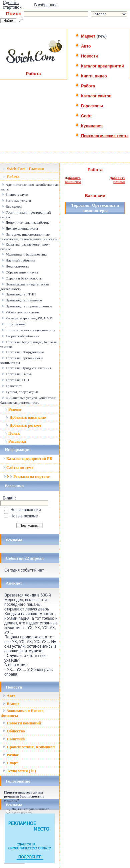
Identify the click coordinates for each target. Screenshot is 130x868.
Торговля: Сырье (17, 374)
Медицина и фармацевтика (24, 254)
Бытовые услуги (16, 200)
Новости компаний (22, 723)
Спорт (10, 763)
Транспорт (12, 386)
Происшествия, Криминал (29, 747)
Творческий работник (20, 336)
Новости (86, 56)
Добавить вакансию (26, 417)
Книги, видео (91, 76)
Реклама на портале (26, 477)
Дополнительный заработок (25, 222)
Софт (83, 116)
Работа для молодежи (20, 312)
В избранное (46, 5)
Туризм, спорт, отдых (20, 392)
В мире (11, 704)
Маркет (85, 36)
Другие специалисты (20, 228)
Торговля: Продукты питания (26, 368)
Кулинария (89, 126)
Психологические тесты (102, 136)
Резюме (13, 409)
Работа (85, 86)
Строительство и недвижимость (28, 330)
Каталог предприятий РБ (27, 459)
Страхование (13, 324)
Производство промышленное (27, 306)
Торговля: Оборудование (23, 352)
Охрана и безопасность (22, 278)
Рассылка (15, 441)
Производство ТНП (19, 294)
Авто (83, 46)
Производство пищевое (22, 300)
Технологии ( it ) (19, 771)
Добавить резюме (23, 425)
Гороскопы (89, 106)
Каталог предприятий (99, 66)
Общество (14, 731)
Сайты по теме (18, 468)
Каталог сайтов (93, 96)
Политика (14, 739)
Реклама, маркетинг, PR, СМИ (27, 318)
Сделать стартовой (12, 5)
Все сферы (12, 206)
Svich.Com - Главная (23, 169)
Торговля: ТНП (15, 380)
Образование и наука (20, 272)
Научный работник (18, 260)
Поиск (12, 433)
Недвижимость (15, 266)
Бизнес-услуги (15, 194)
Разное (11, 755)
